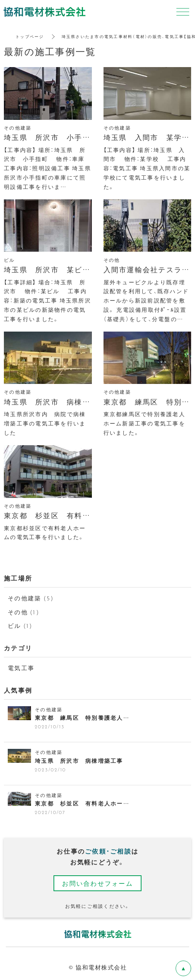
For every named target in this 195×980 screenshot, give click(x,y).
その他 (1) (24, 612)
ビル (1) (20, 626)
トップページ (30, 36)
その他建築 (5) (31, 598)
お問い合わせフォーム (97, 883)
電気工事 (21, 668)
